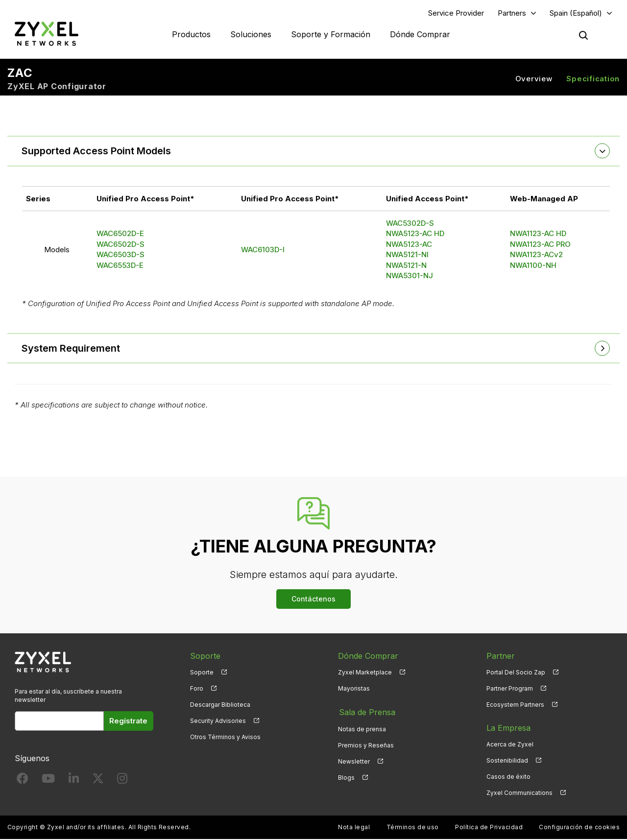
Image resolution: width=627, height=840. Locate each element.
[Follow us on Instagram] (122, 781)
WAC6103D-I (263, 250)
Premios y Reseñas (366, 745)
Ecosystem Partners (515, 705)
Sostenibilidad (507, 761)
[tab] (313, 152)
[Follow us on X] (98, 781)
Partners (512, 13)
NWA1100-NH (533, 266)
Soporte (202, 673)
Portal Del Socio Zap (516, 673)
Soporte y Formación (331, 34)
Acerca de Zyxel (510, 745)
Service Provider (456, 13)
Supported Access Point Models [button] (97, 151)
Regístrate (128, 721)
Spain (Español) (576, 13)
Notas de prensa (362, 729)
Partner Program (510, 689)
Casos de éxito (508, 777)
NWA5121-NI (407, 255)
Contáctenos (313, 599)
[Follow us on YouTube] (48, 781)
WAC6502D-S (121, 245)
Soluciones (251, 34)
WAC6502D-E (120, 234)
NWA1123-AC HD (538, 234)
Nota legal (354, 828)
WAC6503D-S (121, 255)
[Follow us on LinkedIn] (74, 781)
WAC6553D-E (120, 266)
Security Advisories (218, 721)
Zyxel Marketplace (365, 673)
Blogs (346, 777)
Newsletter (354, 761)
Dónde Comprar (420, 34)
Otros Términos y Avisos (225, 737)
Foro (197, 689)
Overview (534, 79)
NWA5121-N (406, 266)
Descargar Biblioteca (220, 705)
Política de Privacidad (489, 828)
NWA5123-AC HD (415, 234)
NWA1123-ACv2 (536, 255)
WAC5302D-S (410, 224)
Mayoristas (354, 689)
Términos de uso (413, 828)
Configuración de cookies (579, 828)
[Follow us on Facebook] (23, 781)
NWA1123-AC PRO (540, 245)
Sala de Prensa (366, 712)
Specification (593, 79)
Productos (191, 34)
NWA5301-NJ (410, 276)
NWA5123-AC (409, 245)
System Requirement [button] (72, 349)
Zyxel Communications (519, 794)
